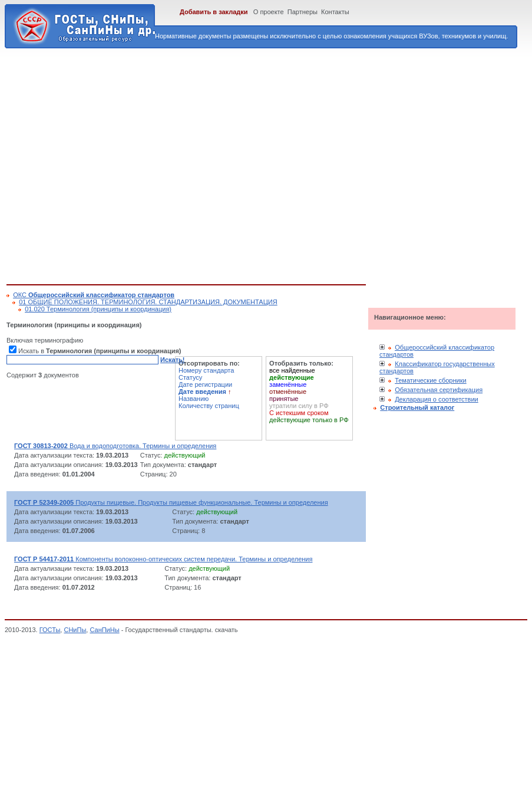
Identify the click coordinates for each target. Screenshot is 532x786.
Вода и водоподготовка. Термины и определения (115, 446)
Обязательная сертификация (439, 390)
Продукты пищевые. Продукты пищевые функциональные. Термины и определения (171, 502)
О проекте (269, 12)
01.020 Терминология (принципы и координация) (98, 309)
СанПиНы (104, 630)
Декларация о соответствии (437, 399)
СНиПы (75, 630)
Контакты (335, 12)
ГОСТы (50, 630)
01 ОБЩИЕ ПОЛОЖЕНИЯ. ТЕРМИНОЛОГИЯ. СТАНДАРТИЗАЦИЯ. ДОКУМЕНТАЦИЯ (148, 302)
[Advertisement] (110, 164)
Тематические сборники (431, 380)
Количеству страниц (209, 406)
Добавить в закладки (214, 12)
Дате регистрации (205, 384)
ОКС (94, 295)
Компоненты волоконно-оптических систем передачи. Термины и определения (163, 559)
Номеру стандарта (206, 370)
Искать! (172, 360)
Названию (194, 399)
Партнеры (303, 12)
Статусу (190, 377)
